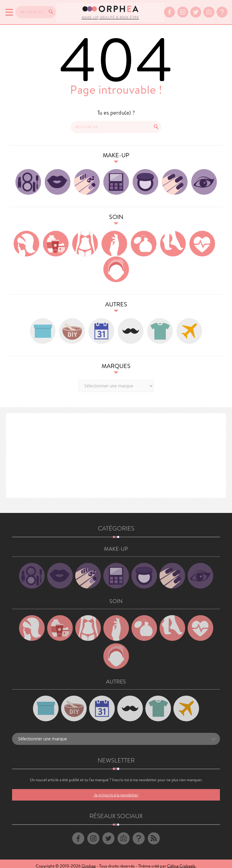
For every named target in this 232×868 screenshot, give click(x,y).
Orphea (89, 861)
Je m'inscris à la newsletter (116, 790)
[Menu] (8, 10)
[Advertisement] (116, 451)
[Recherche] (50, 10)
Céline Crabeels (181, 861)
